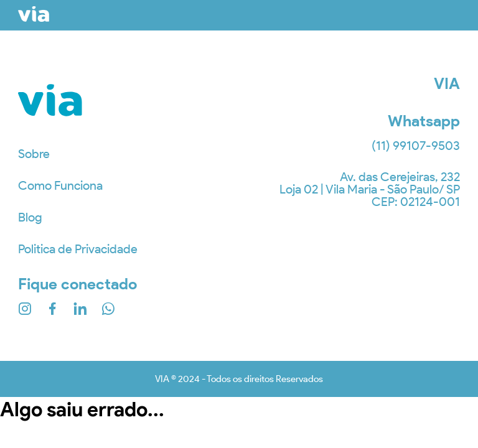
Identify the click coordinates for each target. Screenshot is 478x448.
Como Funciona (60, 185)
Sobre (34, 154)
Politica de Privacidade (78, 249)
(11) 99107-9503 (416, 146)
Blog (30, 217)
